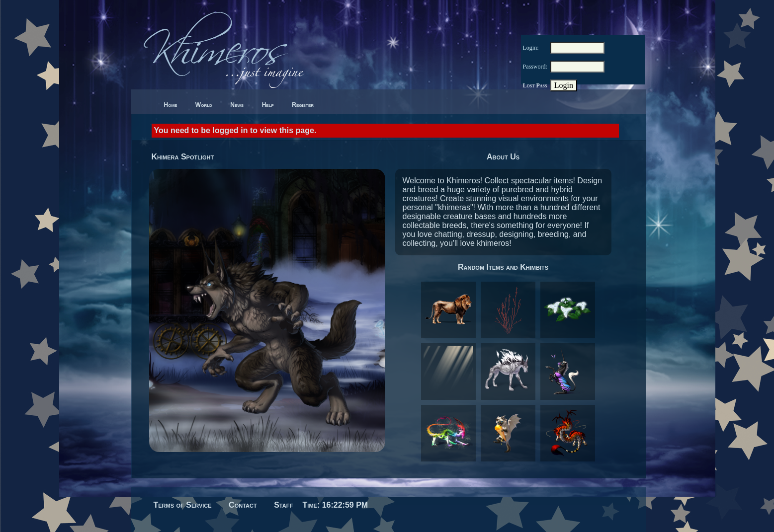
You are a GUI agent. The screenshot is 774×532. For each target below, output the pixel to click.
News (237, 105)
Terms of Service (183, 505)
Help (268, 105)
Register (303, 105)
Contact (243, 505)
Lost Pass (535, 85)
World (204, 105)
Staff (283, 505)
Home (171, 105)
